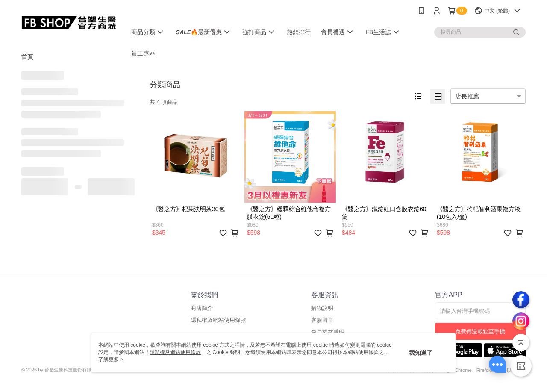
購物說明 (322, 308)
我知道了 (421, 353)
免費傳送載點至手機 (480, 332)
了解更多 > (111, 360)
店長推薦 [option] (467, 96)
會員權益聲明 (328, 332)
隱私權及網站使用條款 (218, 320)
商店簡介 (202, 308)
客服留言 (322, 320)
